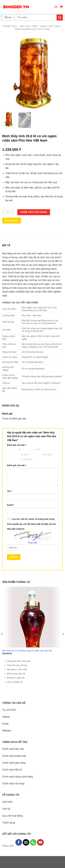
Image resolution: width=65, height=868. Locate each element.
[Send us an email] (26, 842)
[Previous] (2, 640)
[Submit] (60, 17)
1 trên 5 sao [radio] (12, 449)
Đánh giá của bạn (17, 445)
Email (11, 505)
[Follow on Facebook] (19, 842)
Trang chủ (10, 26)
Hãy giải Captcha (16, 529)
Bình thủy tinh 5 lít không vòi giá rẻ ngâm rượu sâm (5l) (27, 651)
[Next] (63, 640)
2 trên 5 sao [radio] (29, 449)
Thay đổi (32, 543)
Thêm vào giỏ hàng (34, 212)
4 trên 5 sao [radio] (36, 454)
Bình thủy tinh (50, 26)
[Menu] (56, 7)
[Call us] (33, 842)
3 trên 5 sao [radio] (14, 454)
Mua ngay (12, 221)
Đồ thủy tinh (29, 26)
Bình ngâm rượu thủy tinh (32, 29)
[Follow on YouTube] (40, 842)
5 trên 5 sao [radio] (14, 459)
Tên (10, 491)
